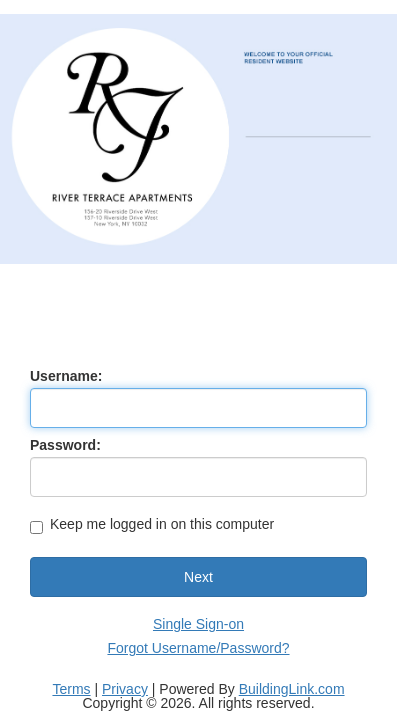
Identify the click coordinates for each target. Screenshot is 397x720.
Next (198, 577)
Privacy (125, 689)
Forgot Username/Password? (198, 648)
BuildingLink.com (292, 689)
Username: (66, 376)
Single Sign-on (198, 624)
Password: (65, 445)
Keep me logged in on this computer (152, 525)
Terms (71, 689)
